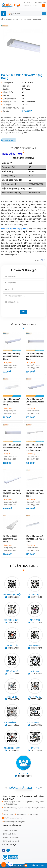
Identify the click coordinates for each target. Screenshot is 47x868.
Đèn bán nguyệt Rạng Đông (31, 19)
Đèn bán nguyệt (12, 19)
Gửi (24, 312)
